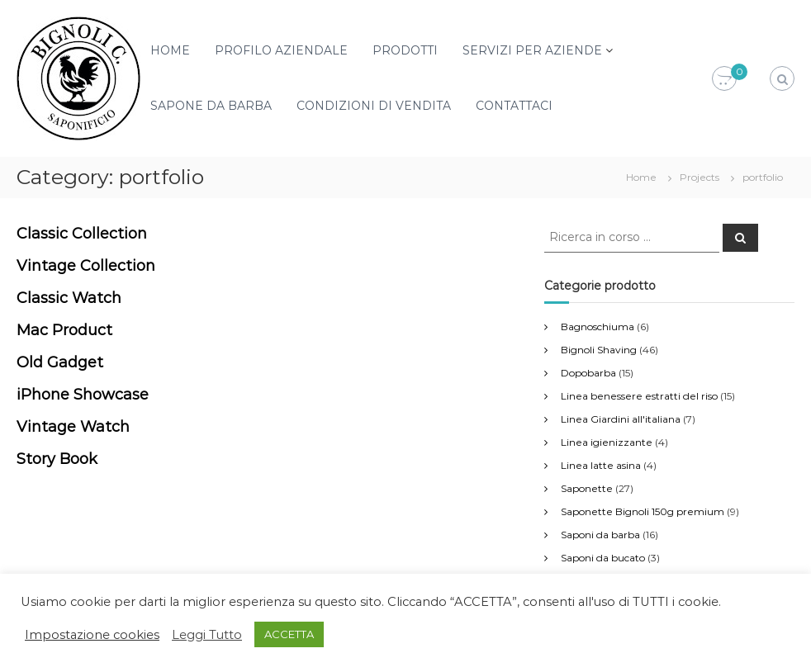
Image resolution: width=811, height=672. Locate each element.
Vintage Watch (73, 427)
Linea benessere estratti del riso (639, 396)
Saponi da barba (600, 535)
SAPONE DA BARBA (211, 106)
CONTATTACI (514, 106)
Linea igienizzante (607, 442)
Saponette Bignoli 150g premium (643, 511)
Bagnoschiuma (598, 327)
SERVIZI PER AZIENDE (532, 50)
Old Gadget (60, 362)
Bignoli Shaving (599, 350)
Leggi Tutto (207, 635)
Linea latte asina (601, 465)
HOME (170, 50)
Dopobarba (588, 373)
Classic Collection (82, 234)
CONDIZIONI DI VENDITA (374, 106)
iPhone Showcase (83, 395)
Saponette (587, 488)
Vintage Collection (86, 266)
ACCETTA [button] (289, 634)
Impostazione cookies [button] (92, 635)
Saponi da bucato (603, 558)
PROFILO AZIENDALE (281, 50)
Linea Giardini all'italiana (621, 419)
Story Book (57, 459)
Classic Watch (69, 298)
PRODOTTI (405, 50)
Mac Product (64, 330)
